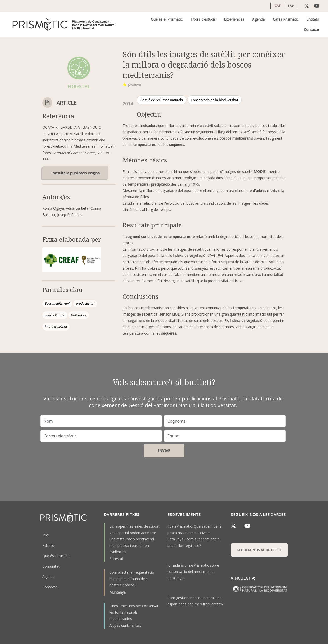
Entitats (313, 19)
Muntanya (117, 592)
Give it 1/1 (125, 84)
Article (66, 103)
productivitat (85, 303)
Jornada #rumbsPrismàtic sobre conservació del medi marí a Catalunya (193, 572)
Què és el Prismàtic (167, 19)
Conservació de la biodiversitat (215, 100)
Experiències (234, 19)
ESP (291, 6)
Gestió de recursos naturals (162, 100)
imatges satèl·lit (56, 326)
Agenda (258, 19)
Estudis (48, 545)
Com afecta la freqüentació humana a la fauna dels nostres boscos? (132, 579)
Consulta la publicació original (75, 173)
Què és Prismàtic (56, 556)
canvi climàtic (55, 315)
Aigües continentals (125, 626)
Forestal (116, 559)
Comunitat (51, 566)
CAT (277, 6)
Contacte (311, 30)
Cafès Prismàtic (286, 19)
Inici (45, 535)
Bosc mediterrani (57, 303)
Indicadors (79, 315)
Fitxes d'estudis (203, 19)
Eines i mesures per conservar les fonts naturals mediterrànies (134, 612)
